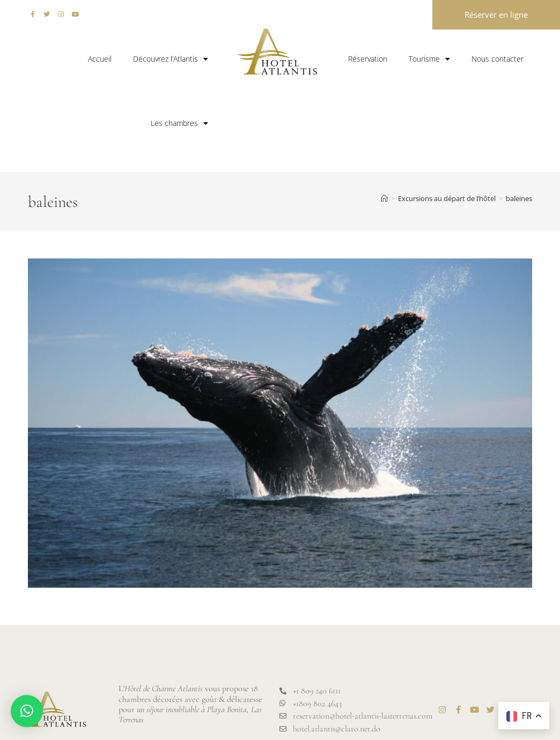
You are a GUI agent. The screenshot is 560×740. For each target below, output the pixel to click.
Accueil (100, 59)
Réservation (368, 59)
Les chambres (179, 123)
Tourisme (429, 59)
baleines (519, 198)
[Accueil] (384, 198)
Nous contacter (498, 59)
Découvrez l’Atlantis (171, 59)
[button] (27, 711)
